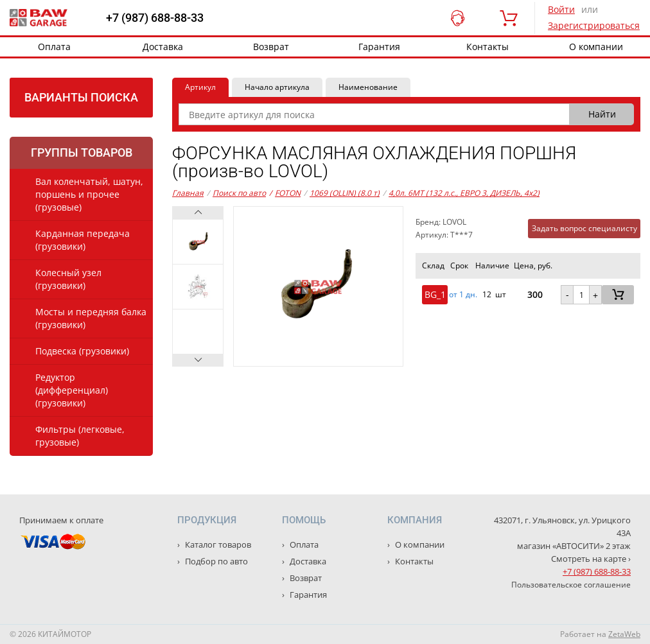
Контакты (487, 47)
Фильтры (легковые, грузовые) (80, 436)
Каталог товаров (217, 544)
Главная (188, 193)
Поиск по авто (239, 193)
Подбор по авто (215, 561)
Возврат (271, 47)
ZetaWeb (624, 634)
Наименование (368, 87)
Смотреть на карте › (591, 559)
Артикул (200, 87)
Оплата (54, 47)
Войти (561, 9)
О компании (419, 544)
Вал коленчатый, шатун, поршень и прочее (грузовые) (89, 194)
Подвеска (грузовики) (82, 351)
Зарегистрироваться (594, 25)
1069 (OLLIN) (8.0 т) (345, 193)
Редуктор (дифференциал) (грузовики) (72, 390)
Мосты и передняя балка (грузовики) (91, 318)
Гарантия (379, 47)
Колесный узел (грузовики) (68, 279)
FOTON (285, 193)
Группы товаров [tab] (82, 152)
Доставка (163, 47)
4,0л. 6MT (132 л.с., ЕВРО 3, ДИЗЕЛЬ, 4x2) (464, 193)
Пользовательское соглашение (571, 585)
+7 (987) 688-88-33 (155, 18)
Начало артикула (277, 87)
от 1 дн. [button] (463, 295)
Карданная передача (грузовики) (83, 240)
